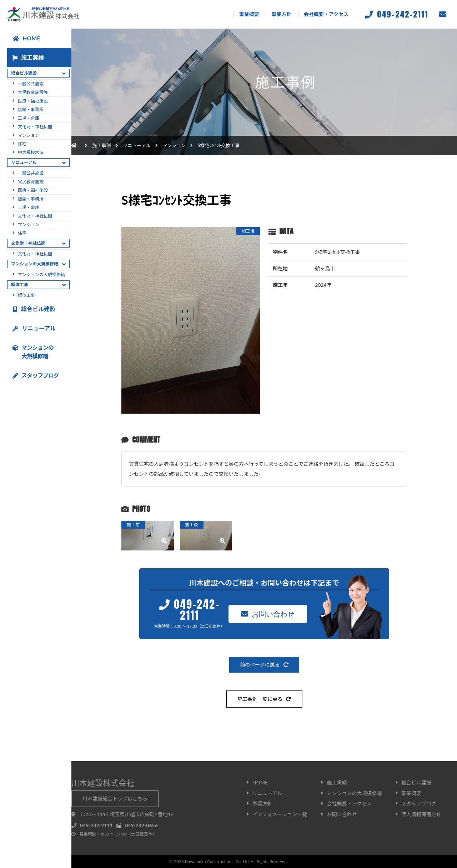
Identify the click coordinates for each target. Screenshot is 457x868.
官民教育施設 (31, 182)
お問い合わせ (268, 613)
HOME (26, 38)
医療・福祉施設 (33, 101)
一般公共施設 (31, 84)
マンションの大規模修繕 (41, 275)
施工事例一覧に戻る (264, 699)
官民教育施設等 (33, 92)
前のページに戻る (264, 665)
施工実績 (28, 57)
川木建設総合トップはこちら (115, 799)
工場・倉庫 (29, 118)
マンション (174, 145)
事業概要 (249, 14)
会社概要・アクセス (326, 14)
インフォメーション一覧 (280, 814)
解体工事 (26, 295)
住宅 (22, 144)
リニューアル (34, 328)
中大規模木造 (31, 152)
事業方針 (281, 14)
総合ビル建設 (34, 309)
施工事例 (102, 145)
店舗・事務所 (31, 109)
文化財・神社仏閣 (35, 127)
